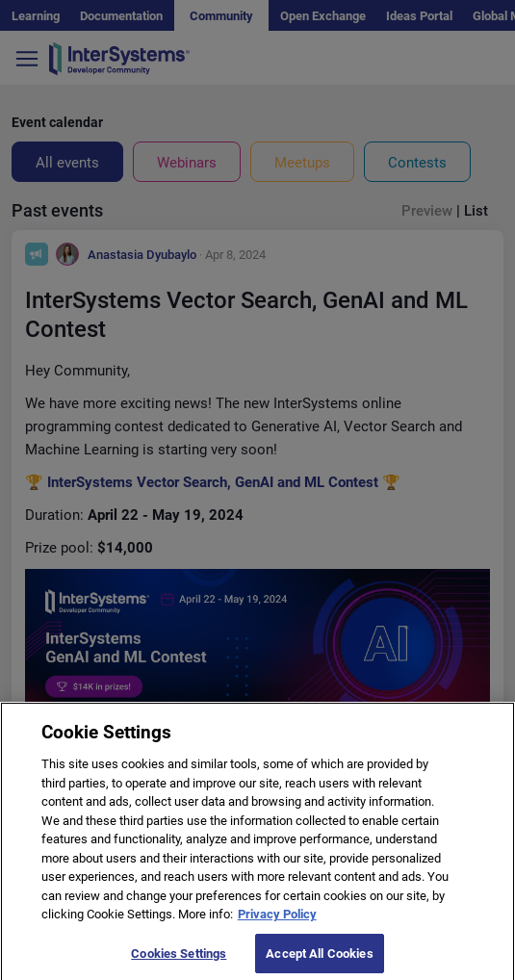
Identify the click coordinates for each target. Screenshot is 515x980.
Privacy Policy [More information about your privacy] (277, 923)
